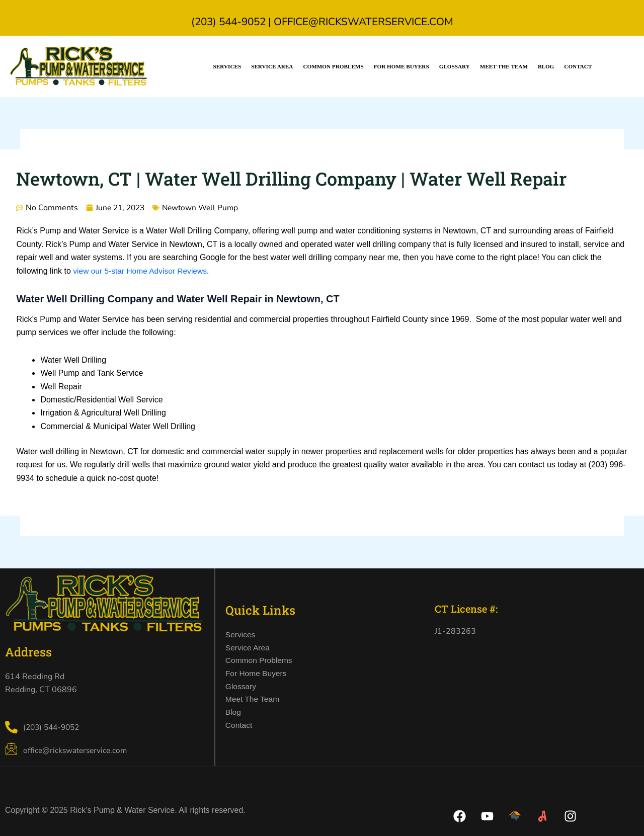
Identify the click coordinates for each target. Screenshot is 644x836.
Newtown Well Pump (205, 208)
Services (227, 66)
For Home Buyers (401, 66)
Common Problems (333, 66)
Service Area (272, 66)
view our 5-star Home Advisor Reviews (142, 271)
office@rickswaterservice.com (364, 22)
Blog (546, 66)
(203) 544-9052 (228, 22)
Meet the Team (504, 66)
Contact (578, 66)
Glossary (455, 66)
